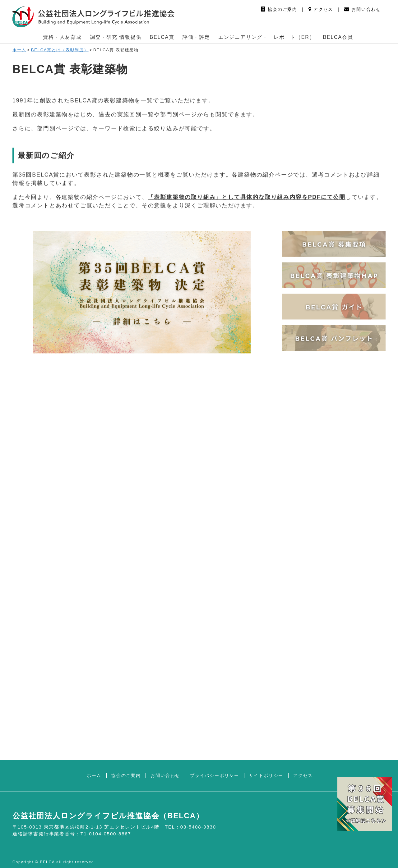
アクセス (321, 9)
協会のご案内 (279, 9)
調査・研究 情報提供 (116, 37)
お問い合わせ (363, 9)
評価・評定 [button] (196, 37)
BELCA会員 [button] (338, 37)
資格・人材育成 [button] (62, 37)
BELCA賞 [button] (162, 37)
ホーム (19, 50)
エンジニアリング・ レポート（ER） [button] (267, 37)
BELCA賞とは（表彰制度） (60, 50)
